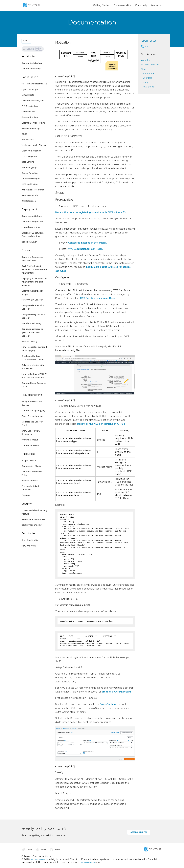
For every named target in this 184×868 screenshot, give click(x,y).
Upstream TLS (29, 112)
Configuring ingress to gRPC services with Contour (32, 333)
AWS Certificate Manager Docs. (97, 298)
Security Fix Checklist (32, 525)
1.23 (25, 41)
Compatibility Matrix (31, 466)
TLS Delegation (29, 157)
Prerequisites (149, 74)
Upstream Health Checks (34, 145)
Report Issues (149, 41)
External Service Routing (33, 123)
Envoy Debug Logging (32, 416)
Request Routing (30, 117)
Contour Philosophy (31, 69)
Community (141, 5)
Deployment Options (32, 216)
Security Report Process (33, 520)
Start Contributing (30, 540)
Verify (146, 82)
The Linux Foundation (39, 860)
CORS (24, 134)
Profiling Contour (30, 440)
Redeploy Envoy (29, 242)
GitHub (55, 849)
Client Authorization (31, 151)
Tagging (26, 495)
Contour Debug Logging (33, 411)
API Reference (29, 201)
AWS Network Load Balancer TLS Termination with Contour (34, 270)
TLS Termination (30, 106)
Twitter (27, 849)
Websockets (28, 140)
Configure (148, 78)
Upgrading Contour (31, 227)
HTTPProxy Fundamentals (34, 84)
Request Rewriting (31, 129)
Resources (157, 5)
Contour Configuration (32, 222)
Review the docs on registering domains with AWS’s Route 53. (91, 212)
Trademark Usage (87, 862)
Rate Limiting (28, 162)
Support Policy (29, 461)
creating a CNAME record (116, 692)
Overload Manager (31, 179)
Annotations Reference (33, 190)
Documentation (123, 5)
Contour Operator (30, 446)
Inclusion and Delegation (33, 101)
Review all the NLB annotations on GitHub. (101, 424)
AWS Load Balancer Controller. (85, 249)
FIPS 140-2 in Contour (32, 300)
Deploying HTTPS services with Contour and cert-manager (34, 282)
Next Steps (148, 87)
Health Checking (29, 342)
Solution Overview (150, 65)
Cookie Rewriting (30, 173)
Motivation (146, 60)
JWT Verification (30, 184)
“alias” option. (108, 704)
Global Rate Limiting (31, 324)
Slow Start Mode (30, 195)
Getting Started (102, 5)
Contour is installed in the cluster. (88, 243)
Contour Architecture (32, 63)
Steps (144, 69)
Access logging (29, 168)
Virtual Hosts (28, 95)
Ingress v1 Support (30, 89)
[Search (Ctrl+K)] (33, 49)
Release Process (30, 481)
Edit (145, 47)
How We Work (29, 546)
